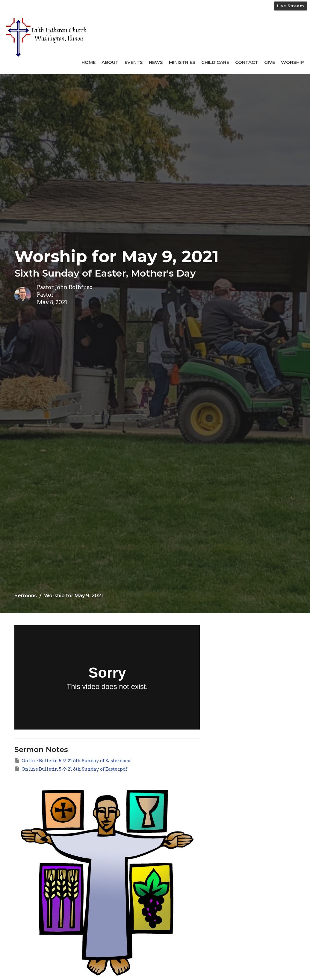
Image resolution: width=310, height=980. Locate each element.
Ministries (182, 62)
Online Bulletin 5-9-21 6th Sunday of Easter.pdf (71, 769)
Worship (292, 62)
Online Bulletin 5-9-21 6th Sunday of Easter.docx (72, 760)
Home (89, 62)
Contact (247, 62)
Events (134, 62)
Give (270, 62)
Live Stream (291, 6)
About (110, 62)
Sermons (26, 596)
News (156, 62)
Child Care (215, 62)
